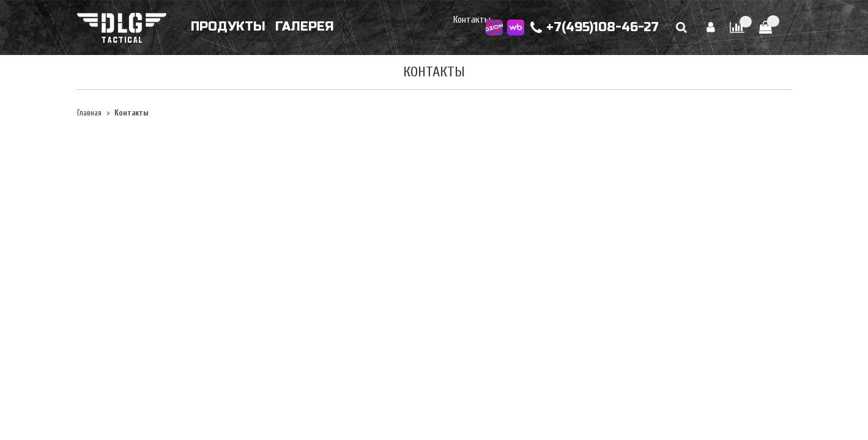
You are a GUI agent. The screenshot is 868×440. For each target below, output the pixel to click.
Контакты (472, 20)
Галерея (305, 27)
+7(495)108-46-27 (595, 28)
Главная (89, 113)
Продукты (228, 27)
